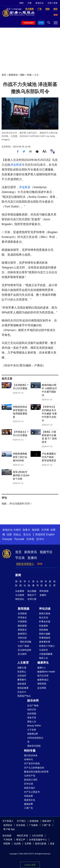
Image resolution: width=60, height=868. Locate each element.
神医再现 (42, 684)
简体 (56, 3)
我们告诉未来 (31, 755)
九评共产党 (30, 776)
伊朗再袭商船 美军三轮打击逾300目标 (20, 457)
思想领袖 (44, 630)
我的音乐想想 (34, 746)
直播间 (32, 558)
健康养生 (43, 663)
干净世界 (8, 840)
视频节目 (46, 552)
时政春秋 (44, 626)
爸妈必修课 (23, 688)
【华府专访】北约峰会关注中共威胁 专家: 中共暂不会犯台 (50, 414)
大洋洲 (45, 530)
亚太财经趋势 (24, 650)
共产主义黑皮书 (32, 792)
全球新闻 (22, 614)
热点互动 (44, 618)
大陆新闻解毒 (46, 654)
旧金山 (17, 534)
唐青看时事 (45, 642)
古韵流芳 (22, 676)
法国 (9, 534)
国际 (22, 75)
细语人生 (44, 658)
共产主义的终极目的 (34, 768)
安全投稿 (21, 825)
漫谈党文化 (30, 800)
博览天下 (32, 595)
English (50, 534)
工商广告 (28, 808)
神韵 (21, 3)
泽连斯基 (16, 165)
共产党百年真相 (32, 763)
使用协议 (8, 825)
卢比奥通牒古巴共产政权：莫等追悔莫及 (49, 457)
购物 (40, 564)
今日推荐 (20, 595)
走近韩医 (42, 688)
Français (7, 539)
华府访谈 (22, 638)
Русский (19, 539)
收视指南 (34, 821)
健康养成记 (43, 680)
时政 (29, 75)
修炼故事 (28, 804)
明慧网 (7, 844)
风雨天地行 (30, 788)
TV (42, 23)
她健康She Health (46, 672)
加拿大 (26, 530)
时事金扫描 (45, 622)
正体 (50, 3)
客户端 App (9, 829)
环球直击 (22, 618)
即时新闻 (44, 591)
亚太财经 (22, 654)
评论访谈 (45, 609)
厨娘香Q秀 (33, 734)
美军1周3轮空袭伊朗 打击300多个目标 (21, 475)
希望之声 (21, 840)
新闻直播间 (29, 23)
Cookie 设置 (30, 865)
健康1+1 (41, 668)
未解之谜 (22, 668)
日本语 (30, 539)
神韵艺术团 (22, 836)
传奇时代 (28, 759)
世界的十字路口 (47, 646)
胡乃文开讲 (43, 676)
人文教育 (23, 663)
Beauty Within (34, 726)
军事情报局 (45, 638)
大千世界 (32, 730)
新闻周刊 (22, 634)
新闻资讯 (13, 75)
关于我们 (21, 821)
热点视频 (32, 591)
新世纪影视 (41, 844)
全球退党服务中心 (38, 840)
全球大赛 (32, 599)
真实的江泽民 (31, 780)
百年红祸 (28, 784)
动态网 (17, 844)
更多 (52, 844)
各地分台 (40, 3)
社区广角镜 (23, 646)
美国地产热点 (24, 696)
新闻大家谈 (45, 614)
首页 (4, 75)
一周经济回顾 (24, 642)
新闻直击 (22, 630)
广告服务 (33, 825)
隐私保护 (47, 821)
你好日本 (32, 710)
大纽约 (17, 530)
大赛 (29, 3)
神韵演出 (20, 599)
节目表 (20, 558)
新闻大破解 (45, 634)
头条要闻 (20, 591)
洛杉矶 (36, 530)
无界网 (28, 844)
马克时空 (44, 650)
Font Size (44, 151)
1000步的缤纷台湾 (35, 740)
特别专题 (30, 751)
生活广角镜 (33, 706)
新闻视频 (24, 609)
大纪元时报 (37, 836)
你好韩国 (32, 714)
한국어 (40, 539)
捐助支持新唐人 (25, 564)
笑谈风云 (22, 672)
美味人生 (32, 722)
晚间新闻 (22, 626)
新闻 (18, 575)
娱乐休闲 (33, 701)
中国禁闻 (22, 622)
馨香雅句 (22, 680)
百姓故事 (28, 796)
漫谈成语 (22, 684)
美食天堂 (32, 718)
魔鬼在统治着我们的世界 (36, 772)
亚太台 (27, 534)
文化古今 (22, 692)
